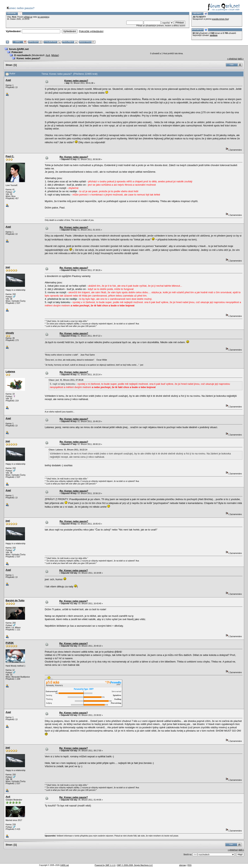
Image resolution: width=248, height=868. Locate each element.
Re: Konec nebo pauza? (74, 157)
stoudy (10, 333)
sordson (214, 35)
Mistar (55, 55)
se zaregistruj (43, 17)
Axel (8, 80)
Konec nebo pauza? (28, 58)
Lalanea (10, 371)
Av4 (48, 55)
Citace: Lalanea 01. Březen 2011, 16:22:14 (68, 450)
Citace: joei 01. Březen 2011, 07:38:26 (66, 380)
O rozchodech (22, 55)
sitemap (183, 865)
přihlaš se (28, 17)
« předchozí (232, 59)
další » (241, 59)
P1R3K (10, 643)
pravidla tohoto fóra (220, 19)
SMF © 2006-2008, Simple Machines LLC (135, 865)
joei (8, 267)
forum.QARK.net (19, 49)
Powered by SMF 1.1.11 (105, 865)
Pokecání (17, 52)
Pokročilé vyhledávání (91, 31)
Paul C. (10, 156)
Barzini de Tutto (15, 600)
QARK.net (64, 865)
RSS (190, 865)
